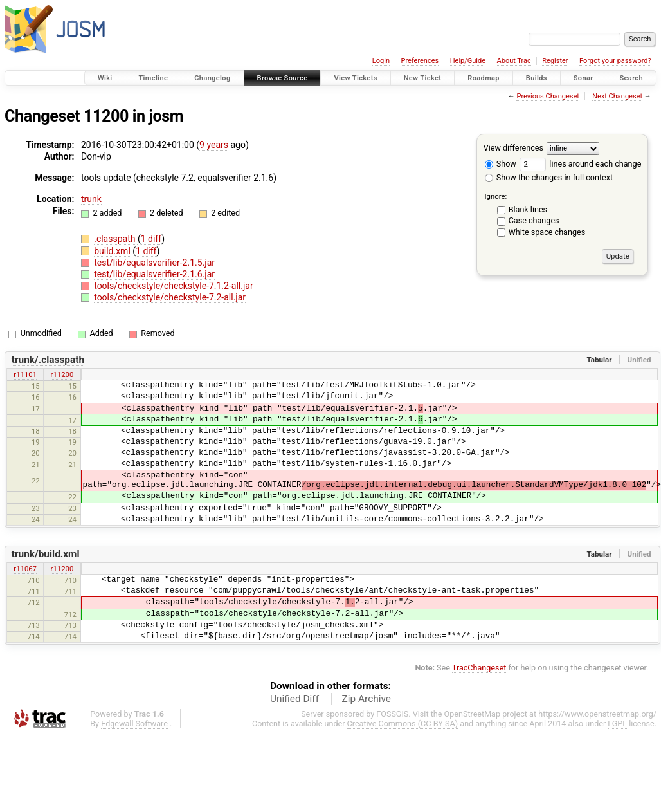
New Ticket (423, 78)
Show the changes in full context (549, 177)
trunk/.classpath (48, 360)
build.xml (113, 251)
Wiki (105, 78)
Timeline (153, 78)
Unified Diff (294, 699)
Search (631, 78)
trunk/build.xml (46, 554)
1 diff (151, 239)
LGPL (617, 724)
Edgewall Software (134, 724)
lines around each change (580, 164)
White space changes (547, 232)
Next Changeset (617, 96)
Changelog (212, 78)
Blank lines (528, 209)
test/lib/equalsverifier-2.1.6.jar (154, 274)
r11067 (25, 569)
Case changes (534, 220)
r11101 (25, 374)
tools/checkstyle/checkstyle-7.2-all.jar (170, 297)
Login (381, 61)
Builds (537, 78)
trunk (91, 199)
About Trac (514, 61)
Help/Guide (468, 61)
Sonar (584, 78)
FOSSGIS (392, 714)
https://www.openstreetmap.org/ (597, 714)
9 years (214, 145)
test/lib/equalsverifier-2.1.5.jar (154, 263)
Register (555, 61)
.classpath (116, 239)
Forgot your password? (615, 61)
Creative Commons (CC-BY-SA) (403, 724)
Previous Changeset (548, 96)
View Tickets (355, 78)
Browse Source (283, 78)
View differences (513, 148)
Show (501, 164)
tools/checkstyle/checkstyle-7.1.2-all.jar (173, 286)
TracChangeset (479, 668)
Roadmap (484, 78)
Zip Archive (367, 699)
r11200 (62, 374)
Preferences (420, 61)
